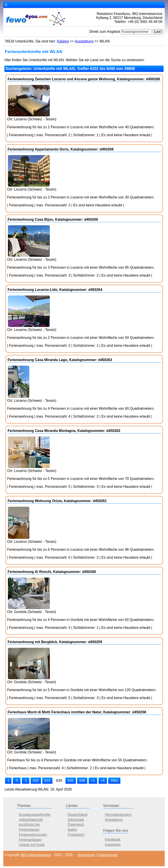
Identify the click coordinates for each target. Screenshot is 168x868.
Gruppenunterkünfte (34, 815)
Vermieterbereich (118, 815)
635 (71, 781)
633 (48, 781)
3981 (114, 781)
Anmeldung (114, 820)
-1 (26, 781)
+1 (93, 781)
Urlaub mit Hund (32, 845)
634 (59, 781)
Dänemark (76, 820)
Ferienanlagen (30, 840)
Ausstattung (84, 41)
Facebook (113, 840)
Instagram (113, 845)
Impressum (86, 855)
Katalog (63, 41)
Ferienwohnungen (33, 835)
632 (36, 781)
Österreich (76, 825)
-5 (17, 781)
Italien (72, 830)
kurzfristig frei (29, 825)
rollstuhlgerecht (31, 820)
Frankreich (76, 835)
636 (82, 781)
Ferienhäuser (29, 830)
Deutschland (77, 815)
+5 (103, 781)
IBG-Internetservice (36, 855)
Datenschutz (108, 855)
